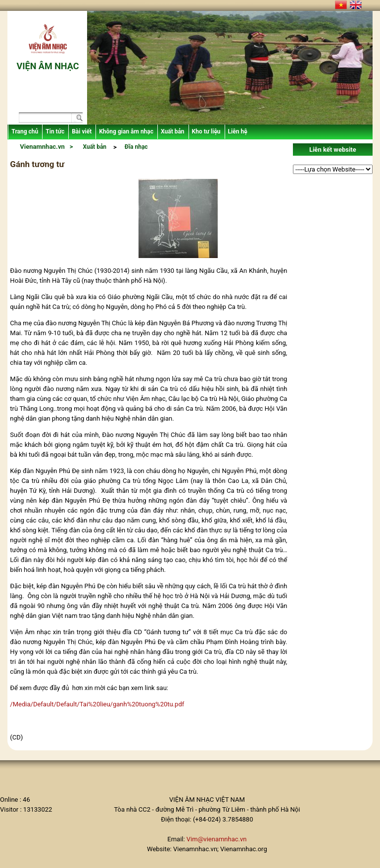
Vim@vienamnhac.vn (217, 839)
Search (77, 119)
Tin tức (55, 131)
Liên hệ (238, 131)
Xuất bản (173, 131)
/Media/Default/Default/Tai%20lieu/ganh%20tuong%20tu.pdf (97, 704)
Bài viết (82, 131)
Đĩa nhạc (136, 147)
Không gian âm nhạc (126, 131)
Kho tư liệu (206, 131)
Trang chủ (25, 131)
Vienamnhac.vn (42, 147)
